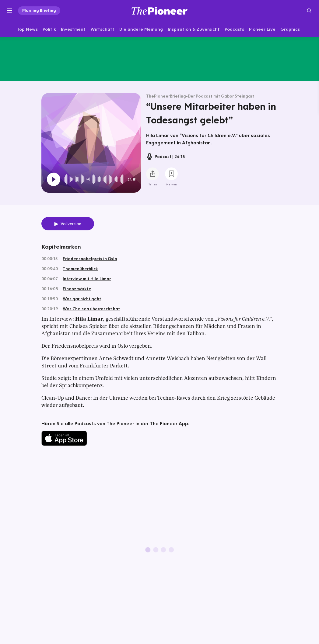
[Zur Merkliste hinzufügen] (171, 175)
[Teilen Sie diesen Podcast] (152, 175)
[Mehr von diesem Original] (159, 59)
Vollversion (71, 225)
